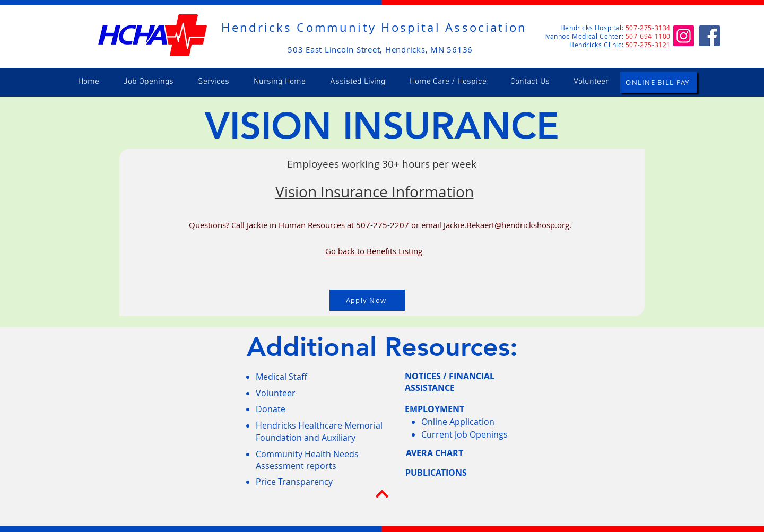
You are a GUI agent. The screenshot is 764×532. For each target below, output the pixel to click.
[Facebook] (710, 36)
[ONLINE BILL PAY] (659, 82)
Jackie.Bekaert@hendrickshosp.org (506, 225)
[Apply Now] (367, 300)
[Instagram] (684, 36)
